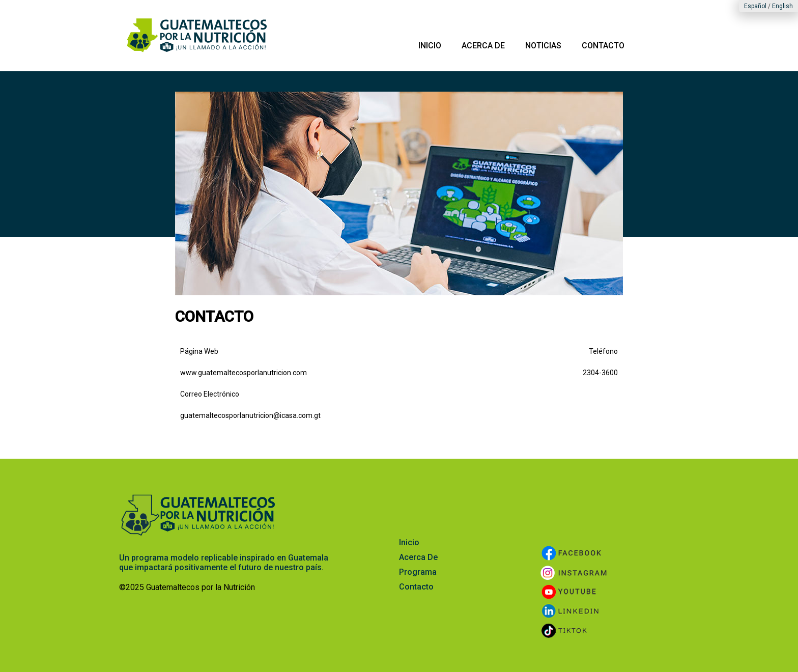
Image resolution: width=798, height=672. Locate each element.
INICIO (430, 46)
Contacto (416, 587)
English (782, 6)
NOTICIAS (543, 46)
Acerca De (418, 557)
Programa (418, 572)
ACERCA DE (483, 46)
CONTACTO (603, 46)
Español (755, 6)
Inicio (409, 542)
